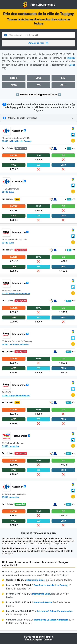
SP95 (38, 78)
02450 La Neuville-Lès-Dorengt (17, 141)
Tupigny (71, 58)
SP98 (14, 85)
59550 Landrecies (10, 446)
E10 (63, 78)
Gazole (14, 78)
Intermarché (20, 232)
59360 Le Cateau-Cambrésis (15, 344)
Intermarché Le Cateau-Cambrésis (51, 620)
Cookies (48, 639)
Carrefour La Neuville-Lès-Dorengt (51, 585)
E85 (38, 85)
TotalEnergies (21, 436)
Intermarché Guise (36, 580)
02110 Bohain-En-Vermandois (16, 294)
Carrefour (19, 131)
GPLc (63, 85)
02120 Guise (8, 192)
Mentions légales (33, 639)
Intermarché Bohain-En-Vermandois (55, 611)
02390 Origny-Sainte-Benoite (16, 395)
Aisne (72, 65)
